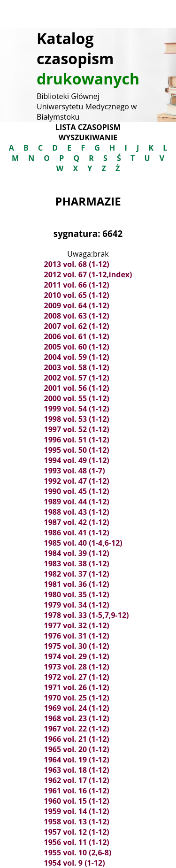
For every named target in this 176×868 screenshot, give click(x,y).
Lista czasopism (88, 127)
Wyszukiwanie (88, 137)
